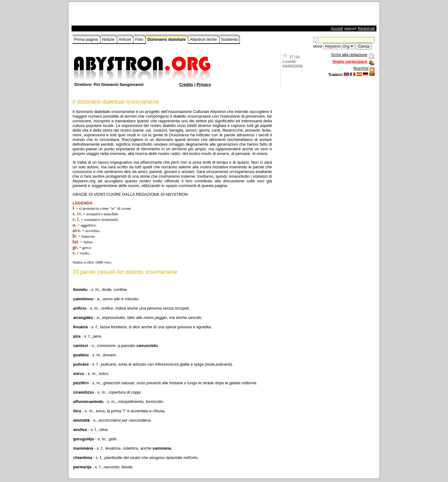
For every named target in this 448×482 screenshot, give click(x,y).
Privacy (204, 84)
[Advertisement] (145, 15)
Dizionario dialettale (167, 39)
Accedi (337, 28)
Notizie (109, 39)
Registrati (366, 28)
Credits (186, 84)
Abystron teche (204, 39)
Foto (140, 39)
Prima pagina (86, 39)
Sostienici (230, 39)
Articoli (126, 39)
